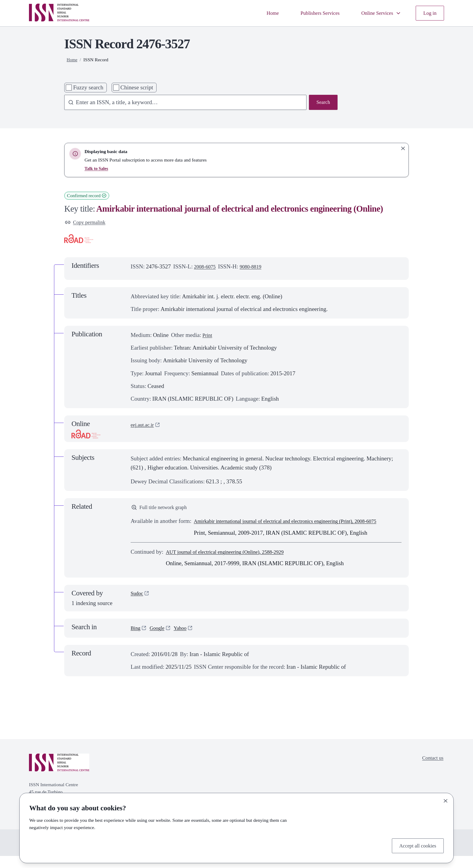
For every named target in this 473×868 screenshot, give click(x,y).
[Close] (446, 799)
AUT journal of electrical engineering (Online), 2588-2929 (234, 564)
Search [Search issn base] (322, 103)
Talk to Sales (97, 168)
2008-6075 (206, 268)
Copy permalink (88, 223)
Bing (136, 640)
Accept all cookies (415, 845)
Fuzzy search (88, 87)
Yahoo (185, 640)
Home (259, 13)
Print (208, 336)
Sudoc (138, 606)
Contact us (431, 771)
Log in (429, 13)
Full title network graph (163, 509)
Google (160, 640)
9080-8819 (255, 268)
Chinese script (137, 87)
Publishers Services (310, 13)
